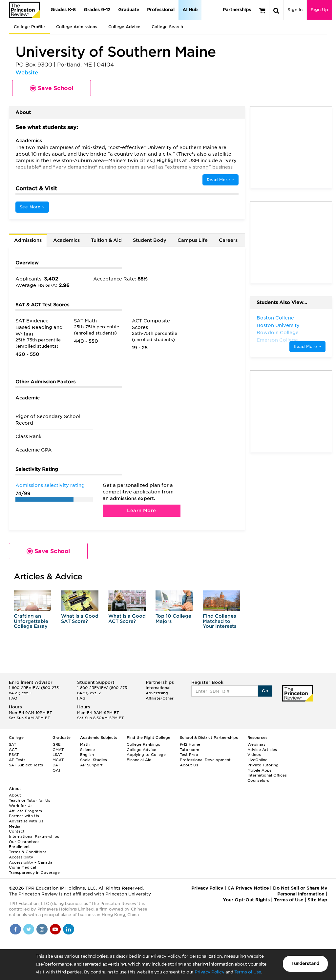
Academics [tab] (66, 240)
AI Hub (190, 10)
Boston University (278, 325)
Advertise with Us (26, 821)
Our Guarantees (24, 842)
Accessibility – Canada (31, 862)
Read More (220, 180)
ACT (13, 750)
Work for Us (21, 806)
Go (265, 691)
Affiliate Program (25, 811)
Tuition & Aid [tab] (106, 240)
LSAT (57, 755)
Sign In (295, 10)
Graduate (129, 10)
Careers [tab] (228, 240)
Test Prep (189, 755)
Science (87, 750)
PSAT (14, 755)
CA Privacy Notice (248, 888)
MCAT (58, 760)
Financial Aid (139, 760)
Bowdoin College (278, 333)
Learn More (141, 510)
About (15, 795)
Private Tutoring (263, 765)
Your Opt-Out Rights (246, 900)
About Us (189, 765)
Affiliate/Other (160, 698)
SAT (12, 744)
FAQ (13, 698)
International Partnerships (34, 836)
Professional (161, 10)
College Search (167, 27)
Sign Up (319, 10)
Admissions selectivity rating (50, 485)
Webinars (256, 744)
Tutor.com (189, 750)
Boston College (275, 318)
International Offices (267, 775)
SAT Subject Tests (26, 765)
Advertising (157, 693)
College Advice (124, 27)
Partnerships (237, 10)
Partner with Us (24, 816)
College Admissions (77, 27)
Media (15, 826)
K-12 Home (190, 744)
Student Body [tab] (150, 240)
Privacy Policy (209, 972)
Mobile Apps (260, 770)
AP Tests (17, 760)
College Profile (29, 27)
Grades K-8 (63, 10)
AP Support (91, 765)
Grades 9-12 (97, 10)
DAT (56, 765)
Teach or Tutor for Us (30, 800)
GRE (57, 744)
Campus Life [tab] (193, 240)
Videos (254, 755)
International (158, 688)
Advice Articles (262, 750)
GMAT (58, 750)
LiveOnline (257, 760)
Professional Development (205, 760)
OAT (57, 770)
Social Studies (94, 760)
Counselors (258, 780)
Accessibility (21, 857)
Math (85, 744)
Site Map (317, 900)
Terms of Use (248, 972)
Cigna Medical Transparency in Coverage (34, 870)
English (87, 755)
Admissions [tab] (28, 240)
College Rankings (143, 744)
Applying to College (146, 755)
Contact (17, 831)
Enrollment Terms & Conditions (28, 849)
